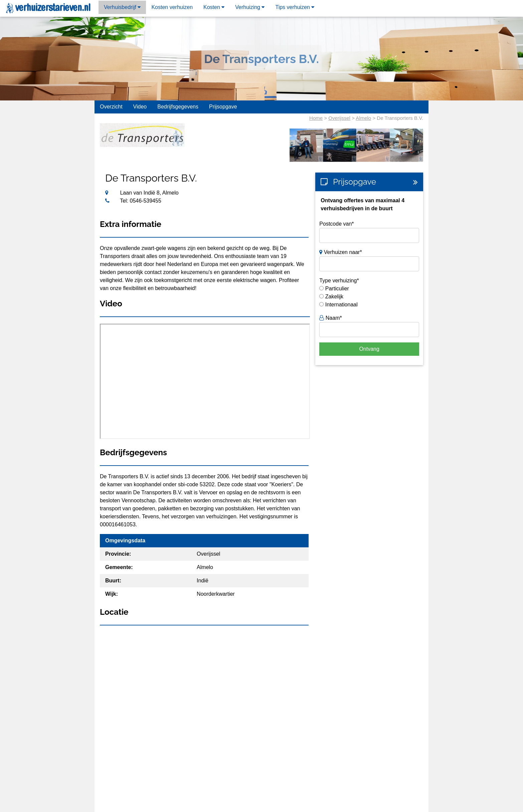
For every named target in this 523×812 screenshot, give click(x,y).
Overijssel (339, 118)
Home (316, 118)
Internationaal (341, 305)
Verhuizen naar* (340, 252)
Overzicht (111, 107)
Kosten (214, 7)
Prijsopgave (223, 107)
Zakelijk (334, 297)
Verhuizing (250, 7)
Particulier (337, 289)
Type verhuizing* (339, 281)
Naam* (330, 318)
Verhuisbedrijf (122, 7)
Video (140, 107)
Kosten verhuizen (172, 7)
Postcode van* (336, 224)
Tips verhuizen (295, 7)
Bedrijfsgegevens (178, 107)
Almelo (363, 118)
